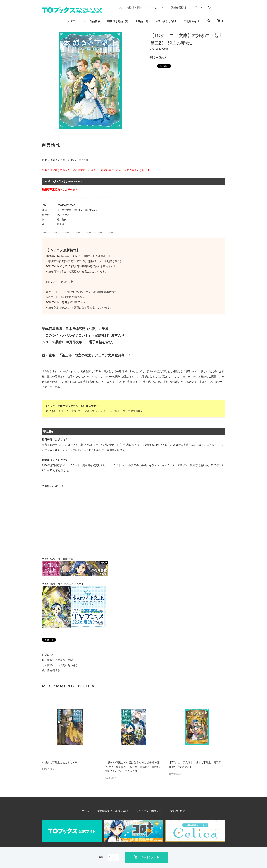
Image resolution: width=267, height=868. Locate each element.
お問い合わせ (174, 811)
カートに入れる (147, 857)
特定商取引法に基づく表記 (57, 660)
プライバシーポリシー (148, 811)
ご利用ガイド (192, 21)
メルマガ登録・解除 (130, 8)
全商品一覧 (142, 21)
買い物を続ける (51, 670)
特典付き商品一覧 (118, 21)
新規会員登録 (179, 8)
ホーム (89, 811)
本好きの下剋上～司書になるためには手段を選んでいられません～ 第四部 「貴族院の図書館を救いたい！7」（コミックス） (133, 767)
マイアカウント (156, 8)
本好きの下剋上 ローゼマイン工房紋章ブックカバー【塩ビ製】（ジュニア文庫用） (94, 411)
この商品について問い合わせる (60, 665)
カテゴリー (74, 21)
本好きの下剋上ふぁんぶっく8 (59, 762)
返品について (50, 655)
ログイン (197, 8)
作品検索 (95, 21)
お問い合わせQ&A (166, 21)
